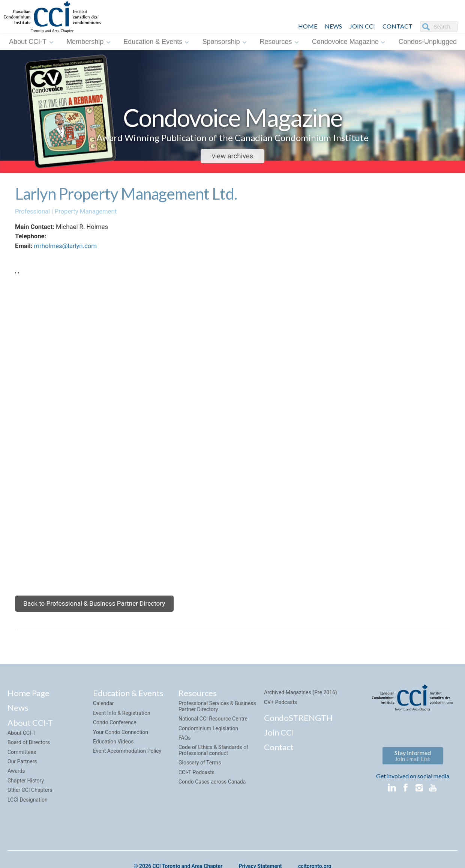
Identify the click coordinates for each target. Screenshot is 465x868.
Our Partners (22, 772)
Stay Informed (413, 766)
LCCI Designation (28, 810)
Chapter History (26, 791)
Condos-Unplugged (428, 42)
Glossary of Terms (200, 773)
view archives (232, 156)
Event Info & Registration (122, 724)
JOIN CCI (362, 26)
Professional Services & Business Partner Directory (217, 717)
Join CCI (279, 743)
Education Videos (113, 752)
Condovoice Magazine (345, 42)
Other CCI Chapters (30, 800)
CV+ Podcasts (280, 713)
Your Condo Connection (121, 743)
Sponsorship (221, 42)
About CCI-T (28, 42)
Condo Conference (115, 733)
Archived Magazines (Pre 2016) (301, 703)
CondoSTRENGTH (298, 728)
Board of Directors (29, 753)
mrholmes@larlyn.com (68, 249)
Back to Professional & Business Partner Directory (98, 613)
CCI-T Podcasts (196, 783)
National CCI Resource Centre (213, 729)
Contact (279, 758)
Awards (16, 782)
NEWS (333, 26)
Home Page (28, 704)
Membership (85, 42)
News (18, 718)
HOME (308, 26)
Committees (22, 763)
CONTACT (397, 26)
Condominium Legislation (208, 739)
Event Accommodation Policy (127, 762)
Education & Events (153, 42)
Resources (276, 42)
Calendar (103, 714)
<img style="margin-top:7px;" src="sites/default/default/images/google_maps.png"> (240, 440)
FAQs (185, 748)
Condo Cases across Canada (212, 792)
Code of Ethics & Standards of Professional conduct (213, 761)
